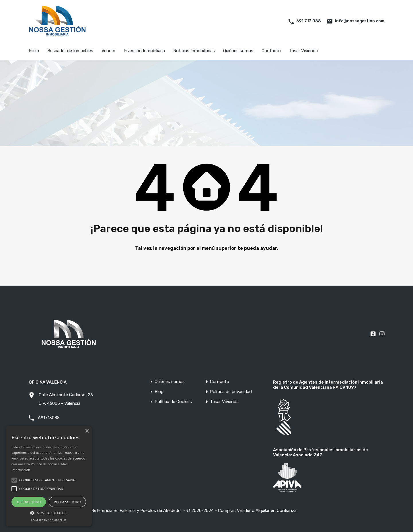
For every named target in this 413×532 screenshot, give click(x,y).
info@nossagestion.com (360, 21)
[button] (49, 512)
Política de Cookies (173, 402)
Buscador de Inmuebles (70, 51)
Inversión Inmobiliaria (144, 51)
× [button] (87, 431)
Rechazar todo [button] (67, 502)
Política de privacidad (231, 392)
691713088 (49, 418)
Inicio (34, 51)
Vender (108, 51)
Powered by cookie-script (49, 520)
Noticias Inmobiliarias (194, 51)
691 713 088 (309, 21)
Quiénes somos (238, 51)
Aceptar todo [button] (29, 502)
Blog (159, 392)
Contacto (271, 51)
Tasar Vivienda (303, 51)
